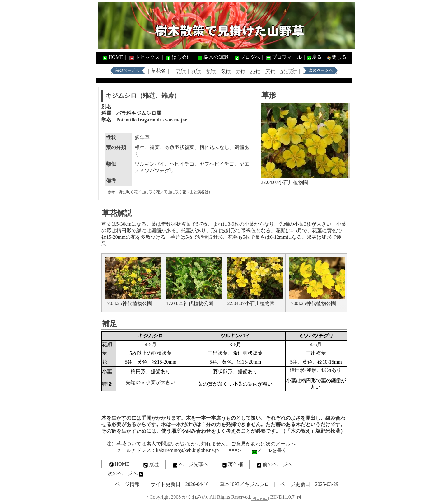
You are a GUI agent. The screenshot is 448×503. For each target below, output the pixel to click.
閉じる (339, 57)
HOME (112, 57)
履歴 (151, 465)
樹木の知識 (212, 57)
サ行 (211, 71)
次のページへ (126, 474)
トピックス (144, 57)
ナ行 (240, 71)
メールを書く (272, 450)
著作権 (232, 465)
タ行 (226, 71)
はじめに (178, 57)
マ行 (270, 71)
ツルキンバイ (150, 164)
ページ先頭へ (190, 465)
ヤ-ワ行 (289, 71)
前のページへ (274, 465)
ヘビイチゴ (182, 164)
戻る (317, 57)
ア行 (181, 71)
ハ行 (255, 71)
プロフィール (283, 57)
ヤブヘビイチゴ (217, 164)
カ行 (196, 71)
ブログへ (247, 57)
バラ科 (124, 113)
